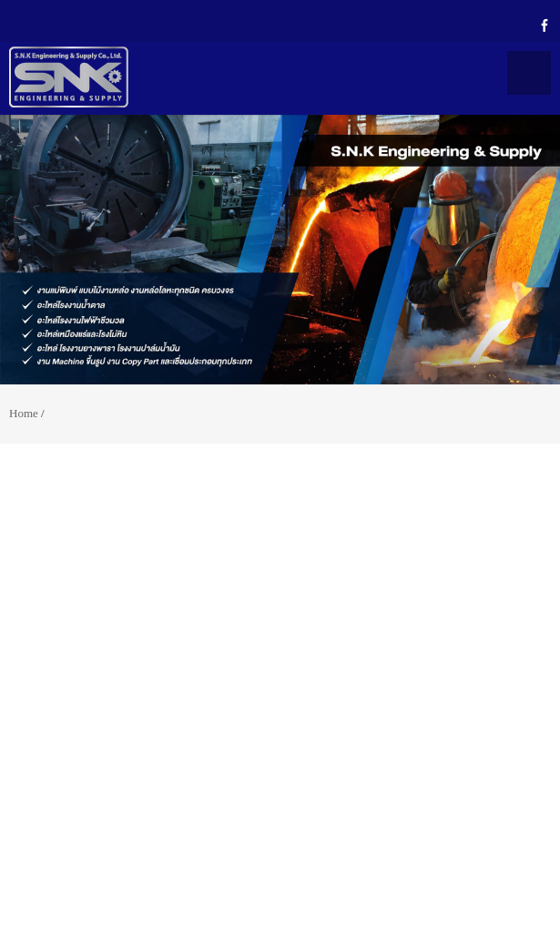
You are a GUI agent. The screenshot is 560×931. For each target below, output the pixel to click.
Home (24, 413)
